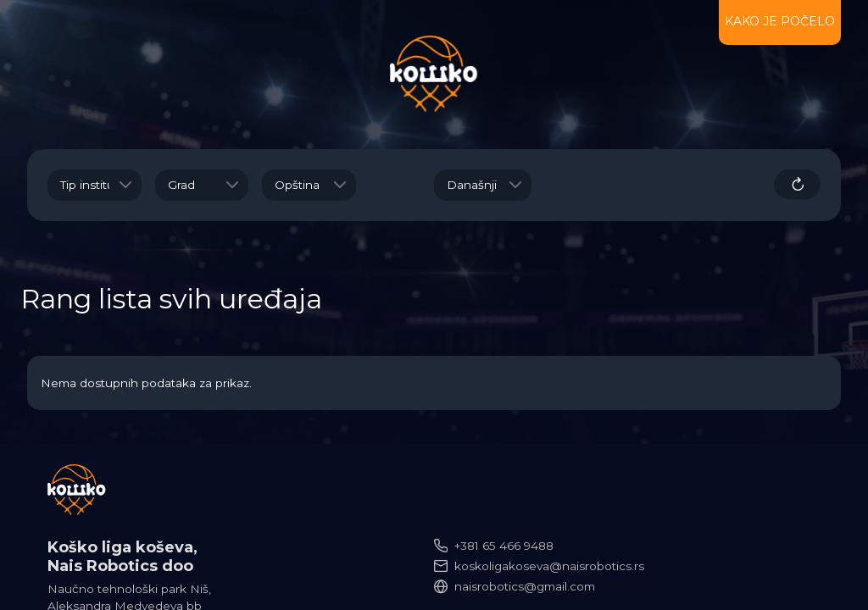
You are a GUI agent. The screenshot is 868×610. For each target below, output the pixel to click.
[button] (125, 185)
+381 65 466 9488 (504, 546)
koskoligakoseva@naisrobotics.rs (549, 566)
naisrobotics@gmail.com (525, 586)
